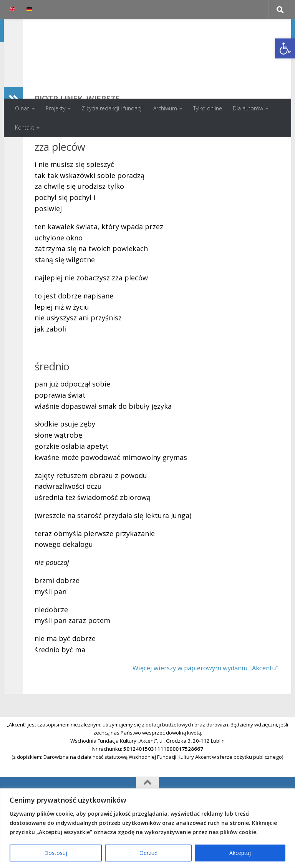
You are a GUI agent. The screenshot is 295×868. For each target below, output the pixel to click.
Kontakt (25, 127)
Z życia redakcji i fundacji (112, 108)
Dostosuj (56, 853)
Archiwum (165, 108)
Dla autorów (248, 108)
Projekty (56, 108)
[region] (147, 828)
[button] (285, 48)
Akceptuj (240, 853)
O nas (22, 108)
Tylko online (208, 108)
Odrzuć (148, 853)
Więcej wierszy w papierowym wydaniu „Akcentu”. (198, 718)
